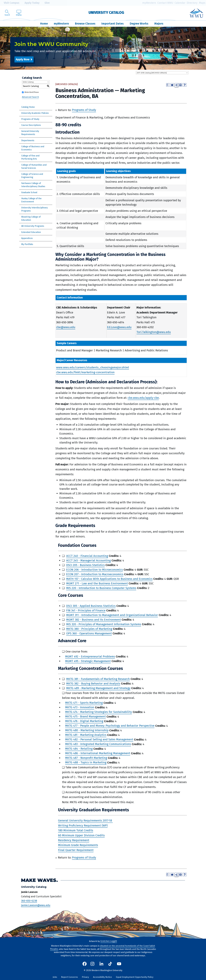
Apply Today (30, 3)
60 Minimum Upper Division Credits (81, 835)
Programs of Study (30, 119)
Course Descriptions (31, 125)
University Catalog (106, 13)
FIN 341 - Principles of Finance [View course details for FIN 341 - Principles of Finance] (86, 610)
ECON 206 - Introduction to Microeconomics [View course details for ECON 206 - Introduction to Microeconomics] (95, 570)
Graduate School (29, 192)
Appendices (27, 238)
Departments (28, 140)
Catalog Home (28, 107)
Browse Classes (85, 24)
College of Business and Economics (33, 148)
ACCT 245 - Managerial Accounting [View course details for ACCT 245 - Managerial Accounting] (88, 560)
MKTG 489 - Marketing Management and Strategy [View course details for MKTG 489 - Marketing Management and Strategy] (98, 688)
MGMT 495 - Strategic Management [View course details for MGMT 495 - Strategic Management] (88, 661)
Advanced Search (30, 97)
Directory (192, 3)
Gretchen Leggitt (109, 941)
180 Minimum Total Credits (76, 830)
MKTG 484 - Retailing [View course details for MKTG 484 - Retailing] (79, 749)
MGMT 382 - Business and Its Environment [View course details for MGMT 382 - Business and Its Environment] (94, 620)
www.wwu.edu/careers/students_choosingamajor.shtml (93, 367)
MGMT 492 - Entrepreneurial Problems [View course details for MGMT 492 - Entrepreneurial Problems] (90, 657)
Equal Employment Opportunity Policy (135, 977)
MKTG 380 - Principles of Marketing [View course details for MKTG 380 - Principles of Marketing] (89, 629)
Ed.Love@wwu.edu (119, 327)
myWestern (149, 3)
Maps (202, 3)
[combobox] (162, 73)
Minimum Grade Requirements (78, 845)
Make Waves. (39, 880)
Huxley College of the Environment (31, 200)
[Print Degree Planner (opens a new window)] (168, 85)
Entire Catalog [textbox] (28, 82)
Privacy (85, 977)
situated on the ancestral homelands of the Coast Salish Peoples (103, 947)
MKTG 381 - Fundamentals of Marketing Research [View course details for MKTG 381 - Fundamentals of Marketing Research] (98, 679)
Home (44, 24)
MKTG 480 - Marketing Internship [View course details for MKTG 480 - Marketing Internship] (87, 730)
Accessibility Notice (102, 977)
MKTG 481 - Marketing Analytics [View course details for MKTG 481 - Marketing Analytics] (86, 735)
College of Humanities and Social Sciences (34, 166)
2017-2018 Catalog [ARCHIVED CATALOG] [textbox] (152, 73)
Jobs (55, 977)
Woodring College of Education (31, 218)
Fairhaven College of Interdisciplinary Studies (33, 185)
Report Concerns (69, 977)
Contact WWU (165, 3)
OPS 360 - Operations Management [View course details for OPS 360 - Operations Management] (89, 633)
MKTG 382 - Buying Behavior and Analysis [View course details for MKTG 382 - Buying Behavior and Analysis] (93, 684)
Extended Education (31, 232)
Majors (159, 24)
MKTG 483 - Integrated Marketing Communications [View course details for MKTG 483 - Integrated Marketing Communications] (98, 744)
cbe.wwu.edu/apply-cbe (143, 398)
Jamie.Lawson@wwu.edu (36, 905)
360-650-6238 (29, 901)
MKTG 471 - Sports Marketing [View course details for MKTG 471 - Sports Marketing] (84, 703)
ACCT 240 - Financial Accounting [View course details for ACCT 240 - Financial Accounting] (87, 556)
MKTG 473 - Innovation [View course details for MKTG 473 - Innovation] (80, 707)
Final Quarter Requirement (76, 850)
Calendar (180, 3)
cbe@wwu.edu (66, 327)
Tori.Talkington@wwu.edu (154, 332)
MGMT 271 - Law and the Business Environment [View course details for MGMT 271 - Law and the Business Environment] (97, 583)
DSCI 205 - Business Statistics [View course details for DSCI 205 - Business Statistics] (85, 565)
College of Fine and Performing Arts (30, 157)
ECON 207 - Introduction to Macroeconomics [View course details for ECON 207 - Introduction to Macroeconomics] (95, 574)
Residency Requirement (74, 840)
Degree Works (139, 24)
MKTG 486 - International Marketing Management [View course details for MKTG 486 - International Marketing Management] (98, 753)
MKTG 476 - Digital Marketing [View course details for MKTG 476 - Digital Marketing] (84, 721)
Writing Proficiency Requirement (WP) (83, 826)
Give (45, 3)
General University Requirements (30, 133)
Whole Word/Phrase (32, 92)
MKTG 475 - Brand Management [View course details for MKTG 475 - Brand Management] (85, 717)
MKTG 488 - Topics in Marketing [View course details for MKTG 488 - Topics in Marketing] (86, 763)
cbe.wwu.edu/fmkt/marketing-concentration (85, 372)
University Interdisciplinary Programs (34, 209)
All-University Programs (33, 226)
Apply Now (23, 59)
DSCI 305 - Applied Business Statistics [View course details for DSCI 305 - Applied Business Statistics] (91, 606)
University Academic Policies (35, 113)
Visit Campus (10, 3)
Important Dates (112, 24)
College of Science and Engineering (32, 176)
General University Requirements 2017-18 (85, 821)
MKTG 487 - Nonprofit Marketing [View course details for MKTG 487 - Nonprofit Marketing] (86, 758)
